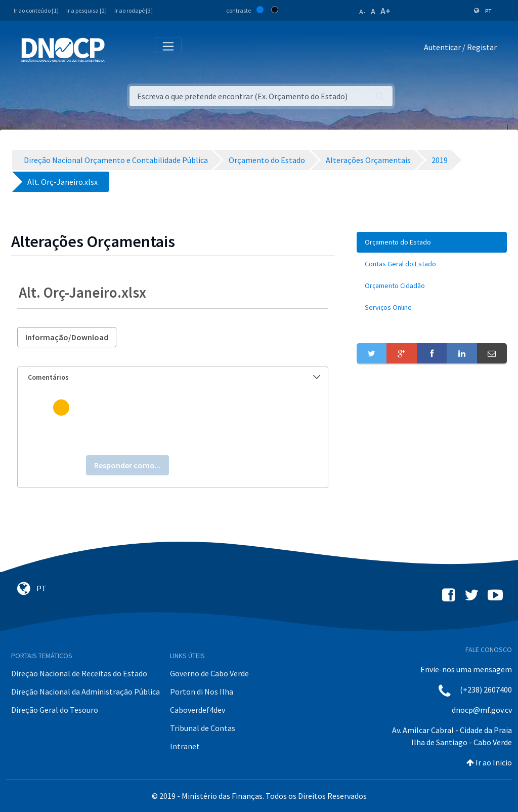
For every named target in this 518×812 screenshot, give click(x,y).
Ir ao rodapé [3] (134, 10)
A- (362, 12)
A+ (385, 11)
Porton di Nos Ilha (202, 692)
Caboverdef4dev (198, 710)
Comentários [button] (174, 377)
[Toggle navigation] (118, 49)
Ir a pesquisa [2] (87, 10)
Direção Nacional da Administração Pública (85, 692)
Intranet (185, 746)
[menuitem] (432, 242)
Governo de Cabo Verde (209, 673)
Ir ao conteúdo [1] (36, 10)
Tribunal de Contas (203, 728)
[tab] (173, 377)
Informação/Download (67, 337)
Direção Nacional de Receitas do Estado (79, 673)
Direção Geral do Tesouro (55, 710)
